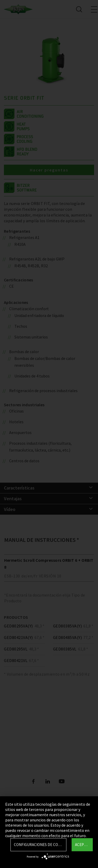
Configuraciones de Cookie (40, 845)
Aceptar (83, 845)
